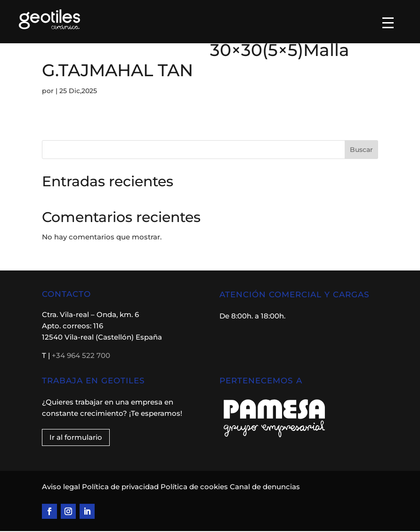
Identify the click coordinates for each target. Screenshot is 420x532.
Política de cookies (194, 488)
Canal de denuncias (265, 488)
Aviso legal (62, 488)
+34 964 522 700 (81, 356)
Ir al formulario (76, 438)
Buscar (361, 151)
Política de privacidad (120, 488)
